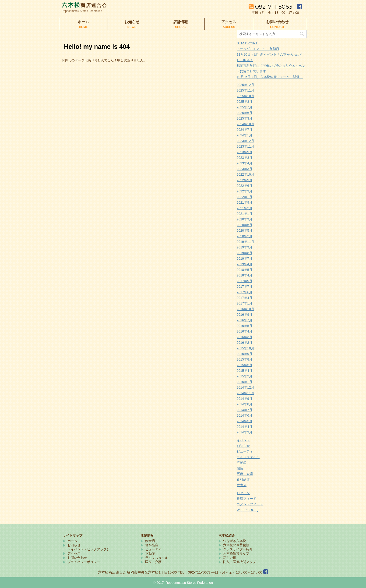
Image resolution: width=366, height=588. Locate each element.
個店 (240, 468)
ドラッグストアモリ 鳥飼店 (258, 49)
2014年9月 (245, 399)
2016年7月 (245, 320)
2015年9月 (245, 354)
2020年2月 (245, 236)
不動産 (242, 463)
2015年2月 (245, 376)
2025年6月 (245, 113)
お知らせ (132, 24)
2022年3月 (245, 191)
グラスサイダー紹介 (238, 549)
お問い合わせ (277, 24)
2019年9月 (245, 247)
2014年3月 (245, 432)
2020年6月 (245, 225)
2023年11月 (245, 146)
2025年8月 (245, 102)
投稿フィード (246, 499)
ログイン (243, 493)
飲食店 (242, 485)
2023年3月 (245, 169)
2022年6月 (245, 186)
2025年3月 (245, 118)
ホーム (83, 24)
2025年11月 (245, 90)
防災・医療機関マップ (239, 562)
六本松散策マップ (236, 553)
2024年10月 (245, 124)
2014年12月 (245, 387)
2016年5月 (245, 326)
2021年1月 (245, 214)
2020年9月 (245, 219)
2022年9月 (245, 180)
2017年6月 (245, 292)
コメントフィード (250, 504)
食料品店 (243, 479)
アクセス (229, 24)
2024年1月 (245, 135)
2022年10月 (245, 174)
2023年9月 (245, 152)
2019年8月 (245, 253)
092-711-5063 (271, 7)
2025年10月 (245, 96)
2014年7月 (245, 410)
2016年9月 (245, 315)
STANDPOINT (247, 43)
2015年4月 (245, 371)
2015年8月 (245, 359)
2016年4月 (245, 331)
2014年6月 (245, 415)
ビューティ (245, 451)
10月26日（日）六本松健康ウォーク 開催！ (270, 77)
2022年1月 (245, 197)
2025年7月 (245, 107)
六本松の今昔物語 (236, 545)
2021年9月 (245, 202)
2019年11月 (245, 242)
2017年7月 (245, 287)
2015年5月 (245, 365)
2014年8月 (245, 404)
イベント (243, 440)
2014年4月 (245, 427)
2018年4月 (245, 275)
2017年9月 (245, 281)
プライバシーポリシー (84, 562)
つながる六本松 (235, 541)
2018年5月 (245, 270)
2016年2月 (245, 343)
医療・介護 (245, 474)
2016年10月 (245, 309)
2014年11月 (245, 393)
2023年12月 (245, 141)
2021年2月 (245, 208)
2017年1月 (245, 303)
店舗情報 (180, 24)
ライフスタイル (248, 457)
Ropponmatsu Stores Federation (189, 583)
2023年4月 (245, 163)
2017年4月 (245, 298)
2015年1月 (245, 382)
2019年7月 (245, 259)
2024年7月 (245, 130)
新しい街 (230, 558)
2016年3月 (245, 337)
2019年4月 (245, 264)
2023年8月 (245, 158)
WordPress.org (248, 510)
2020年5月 (245, 230)
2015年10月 (245, 348)
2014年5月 (245, 421)
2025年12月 (245, 85)
